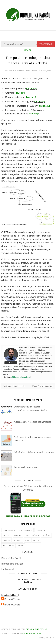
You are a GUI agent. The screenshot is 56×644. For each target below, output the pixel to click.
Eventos (18, 535)
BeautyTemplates (32, 633)
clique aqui (32, 88)
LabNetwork (8, 569)
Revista (36, 540)
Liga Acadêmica (32, 535)
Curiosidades (9, 530)
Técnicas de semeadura (26, 467)
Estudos (28, 50)
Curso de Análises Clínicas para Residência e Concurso (28, 488)
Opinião (6, 540)
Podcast (18, 540)
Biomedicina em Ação (12, 564)
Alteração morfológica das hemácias (32, 422)
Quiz (27, 540)
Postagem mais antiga (43, 386)
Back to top (47, 638)
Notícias (46, 535)
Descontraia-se (25, 530)
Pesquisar (46, 44)
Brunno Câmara (12, 599)
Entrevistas (41, 530)
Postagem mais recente (14, 386)
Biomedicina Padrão (37, 629)
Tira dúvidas (8, 546)
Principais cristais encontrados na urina (34, 452)
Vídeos (21, 546)
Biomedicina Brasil (11, 558)
